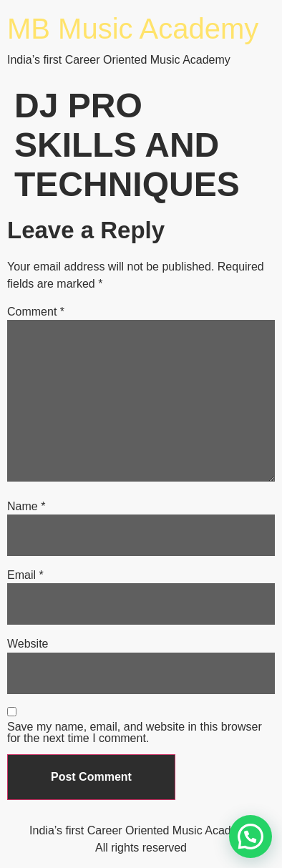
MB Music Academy (133, 29)
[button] (251, 837)
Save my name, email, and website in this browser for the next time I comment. (135, 733)
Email (25, 575)
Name (26, 507)
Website (28, 644)
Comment (36, 312)
